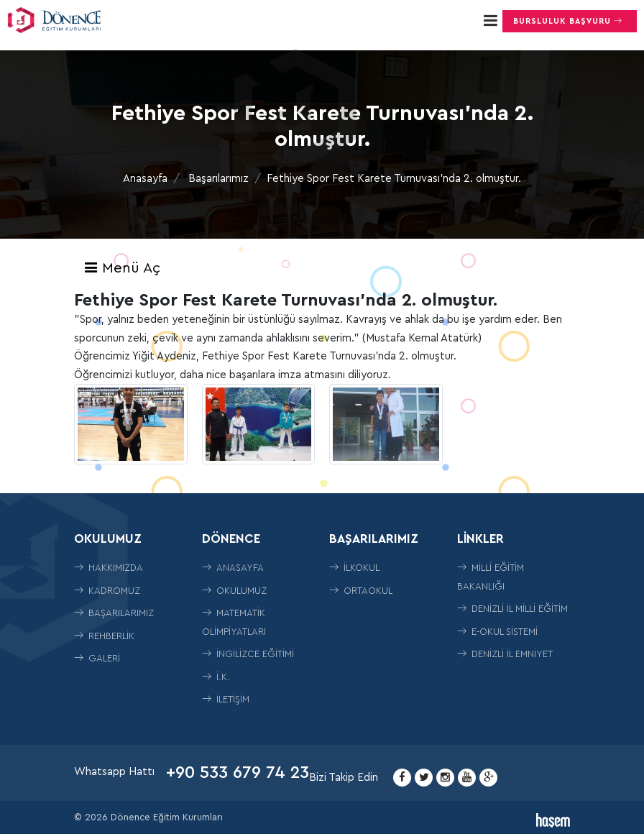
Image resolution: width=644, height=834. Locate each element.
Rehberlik (104, 636)
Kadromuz (107, 591)
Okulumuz (234, 591)
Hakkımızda (109, 568)
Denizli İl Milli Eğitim (512, 609)
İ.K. (216, 677)
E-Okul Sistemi (497, 632)
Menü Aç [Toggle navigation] (122, 268)
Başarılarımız (218, 179)
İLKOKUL (354, 568)
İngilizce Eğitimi (248, 654)
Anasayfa (145, 179)
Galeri (97, 658)
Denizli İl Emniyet (505, 654)
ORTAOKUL (361, 591)
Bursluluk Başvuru (570, 21)
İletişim (226, 699)
